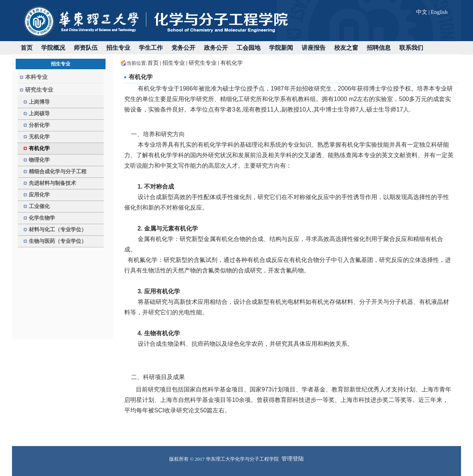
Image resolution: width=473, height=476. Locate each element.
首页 (153, 63)
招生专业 (174, 63)
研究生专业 (203, 63)
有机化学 (232, 63)
